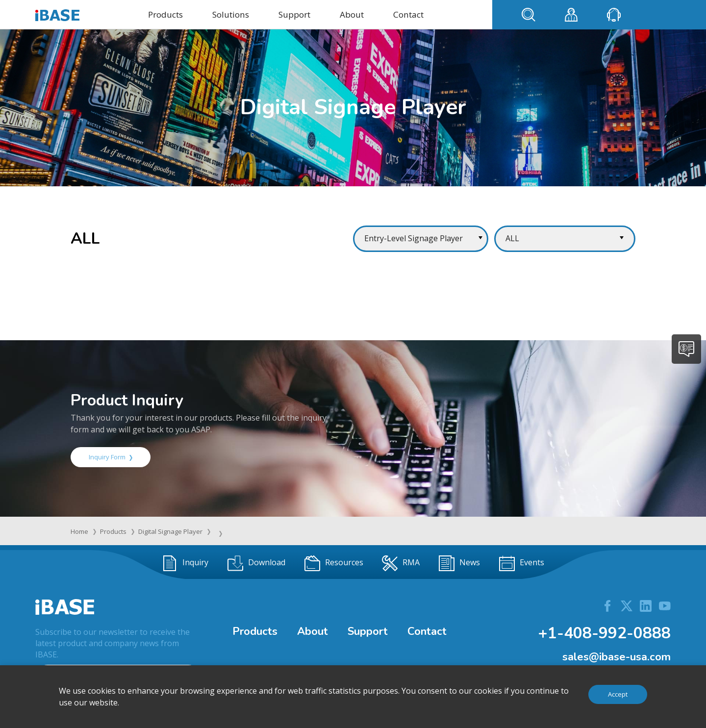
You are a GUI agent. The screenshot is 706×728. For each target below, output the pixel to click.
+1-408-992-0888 (604, 633)
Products (165, 14)
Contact (408, 14)
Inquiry (185, 563)
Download (256, 563)
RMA (401, 563)
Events (522, 563)
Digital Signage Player (170, 531)
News (459, 563)
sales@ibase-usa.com (617, 657)
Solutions (231, 14)
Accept (618, 694)
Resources (334, 563)
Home (79, 531)
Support (294, 14)
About (352, 14)
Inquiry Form (111, 457)
